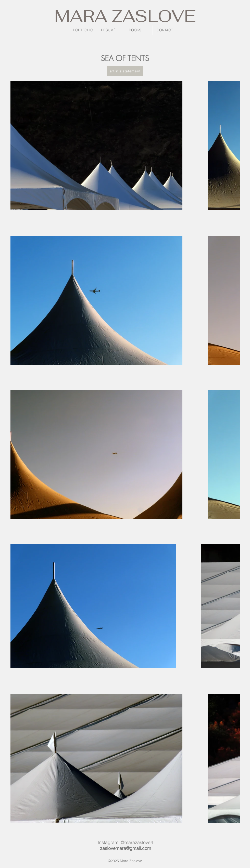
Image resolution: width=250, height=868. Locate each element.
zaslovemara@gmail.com (126, 848)
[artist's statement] (125, 71)
